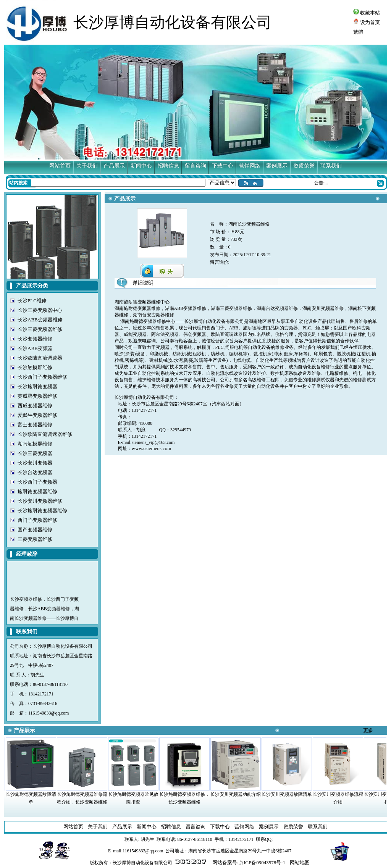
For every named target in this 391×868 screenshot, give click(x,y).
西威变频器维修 (35, 406)
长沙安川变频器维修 (40, 501)
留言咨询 (195, 166)
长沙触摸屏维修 (35, 367)
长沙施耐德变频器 (37, 386)
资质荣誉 (304, 166)
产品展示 (114, 166)
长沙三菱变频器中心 (40, 310)
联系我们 (331, 166)
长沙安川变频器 (35, 463)
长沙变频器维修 (35, 339)
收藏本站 (367, 13)
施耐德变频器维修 (37, 491)
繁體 (358, 32)
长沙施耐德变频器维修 (42, 511)
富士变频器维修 (35, 425)
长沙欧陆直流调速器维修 (45, 434)
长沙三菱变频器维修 (40, 329)
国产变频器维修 (35, 530)
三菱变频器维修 (35, 539)
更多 (368, 730)
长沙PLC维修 (32, 301)
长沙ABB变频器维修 (40, 320)
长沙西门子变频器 (37, 482)
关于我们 (87, 166)
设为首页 (367, 22)
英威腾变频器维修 (37, 396)
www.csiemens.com (152, 448)
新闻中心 (141, 166)
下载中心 (223, 166)
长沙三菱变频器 (35, 453)
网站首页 (60, 166)
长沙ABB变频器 (35, 348)
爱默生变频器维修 (37, 415)
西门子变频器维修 (37, 520)
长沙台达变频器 (35, 472)
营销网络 (250, 166)
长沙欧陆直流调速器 (40, 358)
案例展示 (277, 166)
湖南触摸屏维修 (35, 444)
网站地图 (300, 862)
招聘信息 (168, 166)
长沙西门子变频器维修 (42, 377)
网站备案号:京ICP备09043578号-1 (249, 862)
